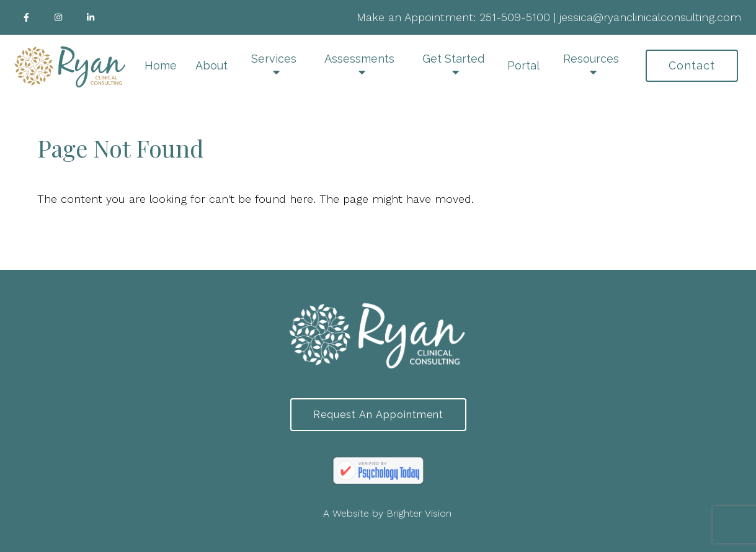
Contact (692, 65)
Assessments (359, 59)
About (211, 65)
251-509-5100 (515, 17)
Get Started (453, 59)
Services (274, 59)
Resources (591, 59)
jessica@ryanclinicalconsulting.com (650, 17)
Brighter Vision (419, 513)
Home (161, 65)
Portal (523, 65)
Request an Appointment (378, 415)
